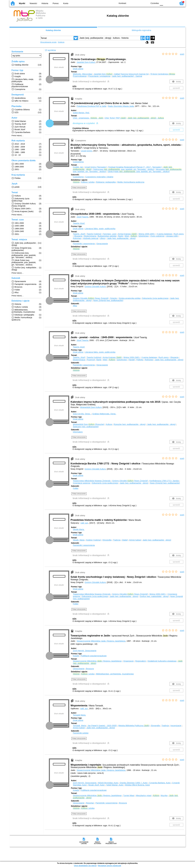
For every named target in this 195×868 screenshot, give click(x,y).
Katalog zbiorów (53, 30)
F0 (161, 3)
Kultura (109, 424)
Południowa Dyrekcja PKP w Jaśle (92, 106)
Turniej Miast (129, 795)
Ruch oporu (179, 234)
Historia (45, 3)
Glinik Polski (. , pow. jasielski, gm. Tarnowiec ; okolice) (139, 172)
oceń (182, 54)
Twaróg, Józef (79, 234)
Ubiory (103, 238)
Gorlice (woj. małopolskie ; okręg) (154, 596)
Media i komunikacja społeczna (131, 182)
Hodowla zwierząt (91, 238)
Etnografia (107, 540)
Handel (132, 360)
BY (146, 3)
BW (135, 3)
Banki (121, 236)
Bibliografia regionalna (141, 30)
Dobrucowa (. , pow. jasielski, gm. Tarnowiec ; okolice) (124, 169)
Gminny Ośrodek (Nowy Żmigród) (91, 298)
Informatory (78, 432)
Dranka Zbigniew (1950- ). (134, 783)
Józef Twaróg (83, 217)
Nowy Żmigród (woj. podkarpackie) (108, 300)
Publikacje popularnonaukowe (94, 656)
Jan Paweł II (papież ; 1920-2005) (102, 726)
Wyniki (22, 3)
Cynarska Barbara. (160, 783)
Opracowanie (102, 244)
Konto (66, 3)
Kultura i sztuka (88, 182)
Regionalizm (141, 661)
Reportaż (90, 803)
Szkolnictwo (144, 236)
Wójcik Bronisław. (108, 783)
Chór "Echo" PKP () (115, 118)
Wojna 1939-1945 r (147, 234)
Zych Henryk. (85, 651)
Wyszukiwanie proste (48, 42)
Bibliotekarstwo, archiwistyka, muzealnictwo (115, 674)
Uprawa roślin (172, 236)
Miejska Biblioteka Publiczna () (134, 726)
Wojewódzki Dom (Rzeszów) (89, 424)
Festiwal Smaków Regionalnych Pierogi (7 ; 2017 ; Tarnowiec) (135, 167)
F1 (166, 3)
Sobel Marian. (81, 113)
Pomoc (56, 3)
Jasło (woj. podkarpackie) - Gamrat (127, 76)
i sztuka (88, 674)
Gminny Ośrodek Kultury (95, 286)
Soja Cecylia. (82, 414)
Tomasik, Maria (79, 726)
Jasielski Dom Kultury (86, 62)
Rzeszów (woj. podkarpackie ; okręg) (130, 424)
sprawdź (176, 88)
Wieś (127, 236)
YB (140, 3)
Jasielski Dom (103, 74)
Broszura (90, 669)
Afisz (75, 306)
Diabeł (125, 540)
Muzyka (164, 795)
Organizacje (128, 661)
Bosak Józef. (97, 785)
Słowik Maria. (79, 529)
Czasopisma (78, 162)
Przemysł (91, 360)
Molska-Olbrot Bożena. (137, 785)
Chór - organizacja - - (88, 118)
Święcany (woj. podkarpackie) (86, 427)
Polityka (140, 360)
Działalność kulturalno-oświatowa (162, 661)
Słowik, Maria (79, 540)
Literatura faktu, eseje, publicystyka (100, 229)
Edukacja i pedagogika (106, 182)
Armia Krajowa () (127, 234)
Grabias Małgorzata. (104, 414)
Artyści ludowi (135, 540)
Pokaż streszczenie (79, 187)
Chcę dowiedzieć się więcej (85, 866)
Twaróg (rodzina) (94, 234)
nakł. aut (84, 523)
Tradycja (117, 540)
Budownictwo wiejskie (107, 236)
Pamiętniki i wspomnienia (84, 244)
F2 (172, 3)
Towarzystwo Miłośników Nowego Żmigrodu (92, 481)
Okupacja (78, 236)
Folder (76, 488)
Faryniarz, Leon (110, 234)
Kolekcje (61, 42)
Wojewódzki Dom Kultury (91, 407)
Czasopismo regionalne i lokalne (99, 177)
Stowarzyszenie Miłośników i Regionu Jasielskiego (97, 661)
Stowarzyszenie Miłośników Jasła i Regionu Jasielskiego (101, 641)
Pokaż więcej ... (18, 136)
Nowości (33, 3)
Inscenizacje (176, 726)
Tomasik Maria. (79, 715)
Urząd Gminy (87, 151)
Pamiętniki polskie (81, 733)
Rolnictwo (77, 238)
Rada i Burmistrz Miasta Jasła (121, 106)
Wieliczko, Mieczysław (82, 74)
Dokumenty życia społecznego (155, 298)
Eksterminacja (90, 236)
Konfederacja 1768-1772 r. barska (164, 481)
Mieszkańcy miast (144, 795)
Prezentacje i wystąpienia (99, 76)
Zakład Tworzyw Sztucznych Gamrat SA (131, 74)
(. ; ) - (146, 118)
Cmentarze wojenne (82, 483)
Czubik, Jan (78, 167)
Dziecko (114, 298)
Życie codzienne (157, 236)
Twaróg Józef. (79, 223)
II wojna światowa (164, 234)
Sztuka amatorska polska (130, 298)
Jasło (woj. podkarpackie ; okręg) (121, 238)
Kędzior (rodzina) (94, 540)
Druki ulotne (78, 69)
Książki (76, 656)
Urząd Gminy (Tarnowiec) (96, 167)
